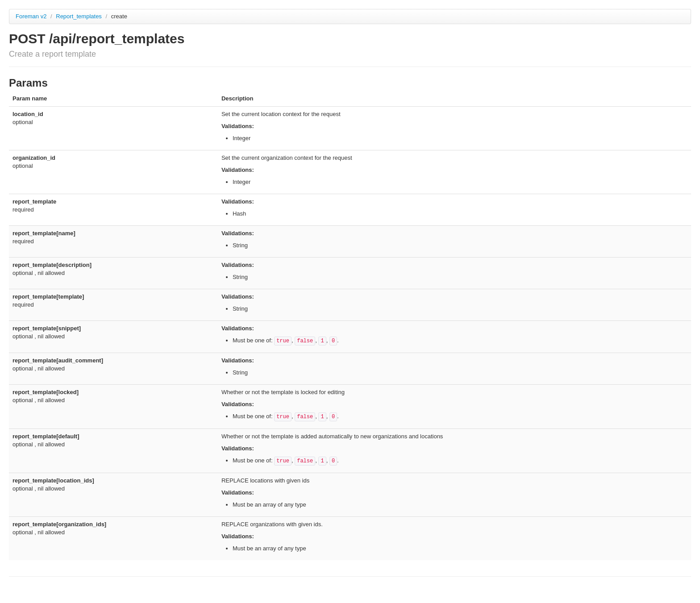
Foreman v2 (31, 16)
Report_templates (79, 16)
